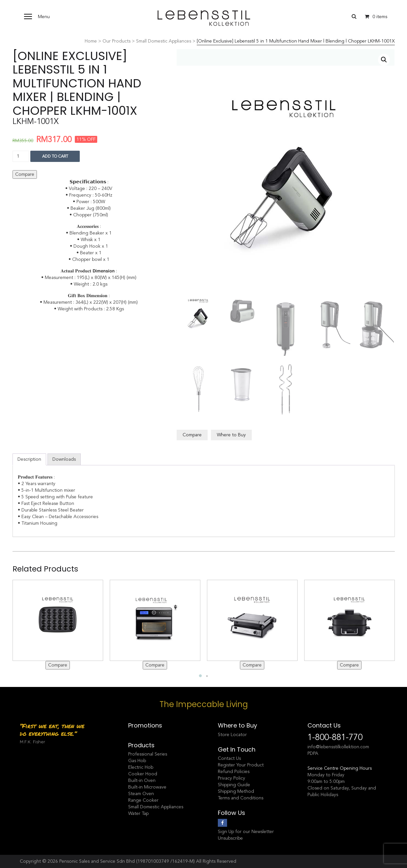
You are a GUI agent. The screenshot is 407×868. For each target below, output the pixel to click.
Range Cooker (143, 800)
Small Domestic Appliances (164, 41)
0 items (374, 17)
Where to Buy (231, 435)
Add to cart (55, 156)
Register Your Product (241, 765)
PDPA (313, 753)
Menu (44, 17)
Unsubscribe (230, 838)
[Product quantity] (21, 156)
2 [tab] (207, 676)
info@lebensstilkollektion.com (338, 747)
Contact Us (229, 758)
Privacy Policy (232, 778)
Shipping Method (236, 791)
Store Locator (232, 735)
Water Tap (138, 813)
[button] (384, 60)
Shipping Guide (234, 785)
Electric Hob (141, 767)
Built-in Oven (142, 780)
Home (91, 41)
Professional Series (148, 754)
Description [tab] (29, 459)
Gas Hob (137, 761)
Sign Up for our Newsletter (246, 832)
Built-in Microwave (147, 787)
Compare (25, 174)
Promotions (145, 725)
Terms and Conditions (241, 798)
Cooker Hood (143, 774)
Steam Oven (141, 794)
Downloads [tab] (64, 459)
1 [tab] (200, 676)
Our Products (116, 41)
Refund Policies (234, 772)
